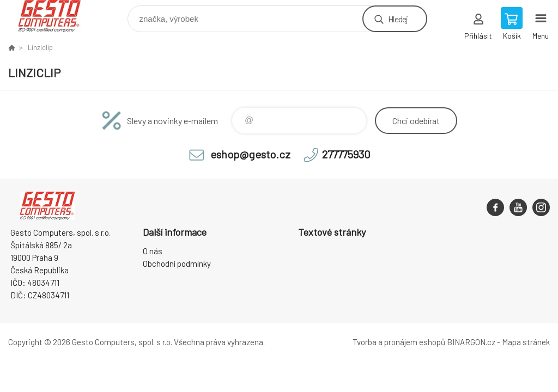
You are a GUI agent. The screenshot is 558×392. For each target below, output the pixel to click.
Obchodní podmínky (177, 264)
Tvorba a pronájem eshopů (399, 342)
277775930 (346, 154)
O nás (153, 251)
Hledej (398, 19)
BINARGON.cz (471, 342)
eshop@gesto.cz (250, 154)
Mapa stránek (526, 342)
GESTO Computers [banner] (56, 16)
